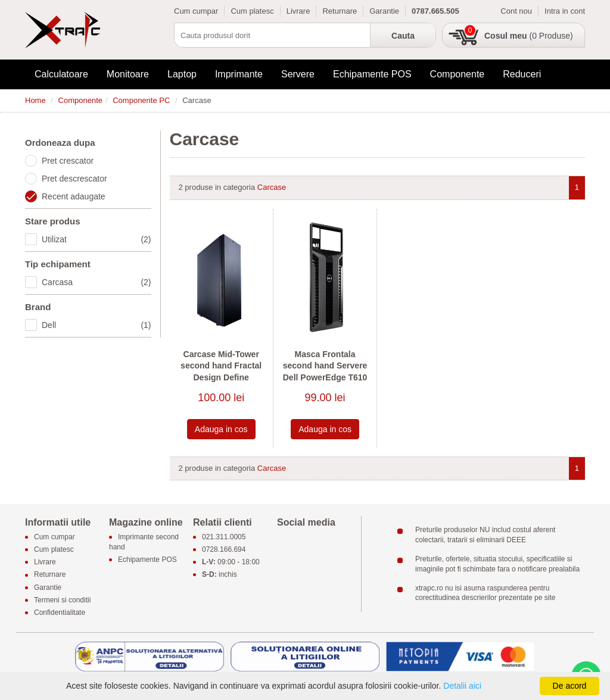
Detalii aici (462, 686)
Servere (298, 74)
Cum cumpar (196, 11)
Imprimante (239, 74)
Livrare (298, 11)
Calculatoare (61, 74)
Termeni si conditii (62, 600)
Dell (97, 325)
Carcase (272, 187)
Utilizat (97, 239)
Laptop (182, 74)
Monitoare (128, 74)
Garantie (384, 11)
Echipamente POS (372, 74)
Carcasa (97, 282)
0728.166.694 (224, 549)
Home (35, 100)
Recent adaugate (74, 196)
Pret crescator (68, 161)
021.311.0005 (224, 537)
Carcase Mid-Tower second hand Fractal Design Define (221, 366)
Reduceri (522, 74)
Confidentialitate (60, 612)
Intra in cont (565, 11)
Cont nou (516, 11)
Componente (457, 74)
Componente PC (141, 100)
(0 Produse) (529, 36)
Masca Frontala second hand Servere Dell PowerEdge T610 (325, 366)
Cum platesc (252, 11)
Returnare (340, 11)
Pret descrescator (74, 179)
